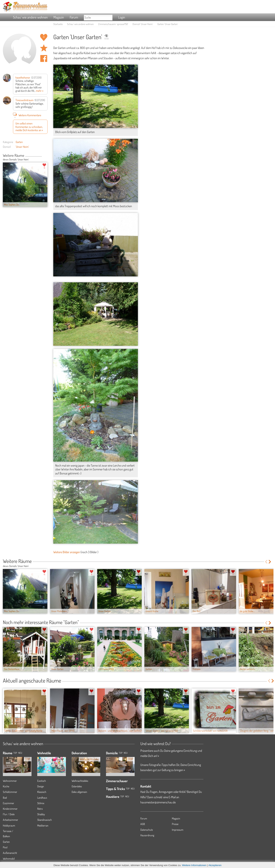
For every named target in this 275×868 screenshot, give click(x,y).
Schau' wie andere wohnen (30, 17)
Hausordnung (147, 835)
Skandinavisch (44, 820)
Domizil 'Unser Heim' (143, 24)
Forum (74, 17)
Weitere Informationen (194, 865)
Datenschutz (147, 830)
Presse (175, 824)
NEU (20, 753)
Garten (19, 142)
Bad (5, 798)
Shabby (41, 814)
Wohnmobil (9, 859)
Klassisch (42, 792)
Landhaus (42, 798)
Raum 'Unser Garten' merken (44, 48)
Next (46, 156)
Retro (40, 809)
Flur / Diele (9, 814)
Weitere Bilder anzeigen (67, 552)
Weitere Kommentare (27, 115)
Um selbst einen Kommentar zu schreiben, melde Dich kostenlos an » (29, 127)
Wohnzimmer (10, 781)
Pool (5, 847)
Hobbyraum (9, 825)
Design (41, 786)
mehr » (40, 91)
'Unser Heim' (22, 147)
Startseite (58, 24)
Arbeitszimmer (11, 820)
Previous (43, 156)
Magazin (59, 17)
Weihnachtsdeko (80, 781)
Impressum (178, 830)
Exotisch (42, 781)
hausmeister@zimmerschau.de (158, 802)
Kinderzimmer (10, 809)
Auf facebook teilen (44, 58)
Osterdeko (77, 786)
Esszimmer (8, 803)
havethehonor (23, 77)
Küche (6, 786)
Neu (126, 753)
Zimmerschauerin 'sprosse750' (113, 24)
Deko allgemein (79, 792)
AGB (143, 824)
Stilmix (41, 803)
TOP (15, 753)
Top (121, 753)
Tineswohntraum (24, 100)
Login (122, 17)
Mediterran (43, 825)
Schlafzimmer (10, 792)
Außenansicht (10, 853)
